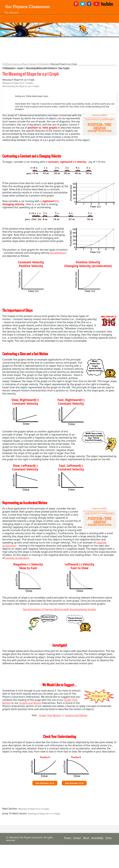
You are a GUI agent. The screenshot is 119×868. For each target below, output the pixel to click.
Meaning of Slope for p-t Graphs (18, 83)
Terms (108, 838)
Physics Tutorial (29, 64)
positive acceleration (17, 558)
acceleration (58, 253)
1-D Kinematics (43, 64)
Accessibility (97, 838)
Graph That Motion (50, 715)
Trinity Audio (31, 96)
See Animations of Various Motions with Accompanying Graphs (59, 609)
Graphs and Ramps (30, 703)
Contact (77, 838)
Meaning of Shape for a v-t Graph (44, 814)
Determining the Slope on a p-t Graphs (21, 86)
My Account (12, 12)
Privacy (68, 838)
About (86, 838)
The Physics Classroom (12, 64)
